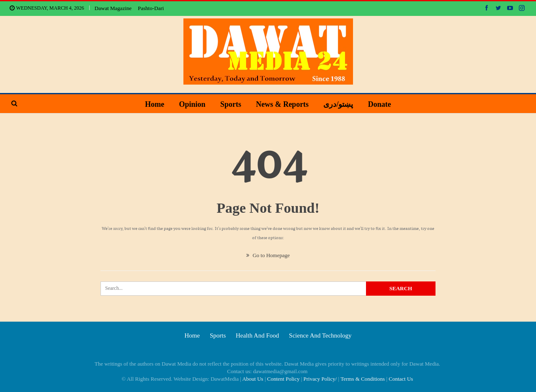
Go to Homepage (268, 255)
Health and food (257, 335)
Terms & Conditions (363, 379)
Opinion (192, 104)
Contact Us (401, 379)
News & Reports (282, 104)
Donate (380, 104)
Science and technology (320, 335)
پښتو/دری (338, 104)
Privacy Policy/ (320, 379)
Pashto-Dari (151, 8)
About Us (253, 379)
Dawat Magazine (113, 8)
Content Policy (283, 379)
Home (155, 104)
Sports (231, 104)
